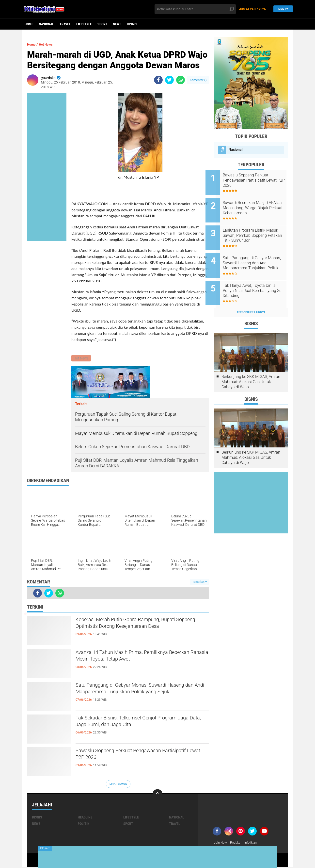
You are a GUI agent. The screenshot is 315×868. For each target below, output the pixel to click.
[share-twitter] (169, 80)
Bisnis (132, 24)
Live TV (282, 9)
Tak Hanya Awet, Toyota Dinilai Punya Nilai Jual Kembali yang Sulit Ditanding (256, 280)
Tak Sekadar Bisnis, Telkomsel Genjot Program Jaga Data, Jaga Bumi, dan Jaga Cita (140, 723)
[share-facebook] (158, 80)
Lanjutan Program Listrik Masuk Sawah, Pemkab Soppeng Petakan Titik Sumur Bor (257, 230)
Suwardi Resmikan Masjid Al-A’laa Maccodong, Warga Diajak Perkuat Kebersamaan (257, 205)
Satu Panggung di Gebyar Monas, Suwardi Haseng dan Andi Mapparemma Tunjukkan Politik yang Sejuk (134, 695)
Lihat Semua (118, 784)
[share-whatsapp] (181, 80)
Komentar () (198, 80)
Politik (84, 824)
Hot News (50, 44)
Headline (85, 818)
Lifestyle (84, 24)
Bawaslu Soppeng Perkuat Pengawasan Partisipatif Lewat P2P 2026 (131, 756)
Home (29, 24)
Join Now (221, 843)
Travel (65, 24)
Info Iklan (254, 843)
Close (45, 848)
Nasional (46, 24)
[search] (195, 9)
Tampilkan (200, 583)
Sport (102, 24)
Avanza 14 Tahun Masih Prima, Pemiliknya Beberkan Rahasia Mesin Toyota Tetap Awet (136, 658)
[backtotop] (157, 795)
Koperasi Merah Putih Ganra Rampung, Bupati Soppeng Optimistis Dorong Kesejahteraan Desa (142, 625)
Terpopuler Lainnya (251, 299)
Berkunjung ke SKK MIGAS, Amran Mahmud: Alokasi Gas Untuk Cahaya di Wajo (251, 368)
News (117, 24)
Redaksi (238, 843)
